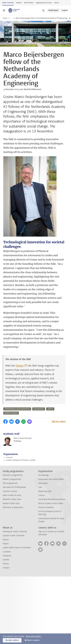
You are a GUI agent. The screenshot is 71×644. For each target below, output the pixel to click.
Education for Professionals (14, 487)
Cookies (6, 560)
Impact (6, 544)
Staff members (29, 3)
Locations (7, 552)
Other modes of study (12, 495)
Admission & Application (13, 507)
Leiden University (8, 3)
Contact (6, 568)
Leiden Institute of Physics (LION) (21, 460)
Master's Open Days (11, 503)
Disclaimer (7, 556)
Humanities (43, 483)
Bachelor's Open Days (12, 499)
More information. (34, 636)
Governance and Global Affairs (51, 479)
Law (40, 487)
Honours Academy (46, 507)
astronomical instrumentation (17, 409)
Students (19, 3)
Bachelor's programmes (13, 475)
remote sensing (11, 413)
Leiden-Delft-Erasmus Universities (17, 548)
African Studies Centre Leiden (51, 503)
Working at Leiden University (15, 532)
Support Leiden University (14, 536)
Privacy (6, 564)
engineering (39, 409)
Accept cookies (12, 640)
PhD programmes (10, 483)
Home (5, 18)
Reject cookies (33, 640)
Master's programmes (12, 479)
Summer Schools (10, 491)
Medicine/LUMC (45, 491)
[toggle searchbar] (43, 10)
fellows (20, 366)
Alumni (6, 540)
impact (50, 409)
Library (56, 3)
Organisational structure (44, 3)
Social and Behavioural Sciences (52, 499)
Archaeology (43, 475)
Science (9, 457)
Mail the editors (59, 421)
